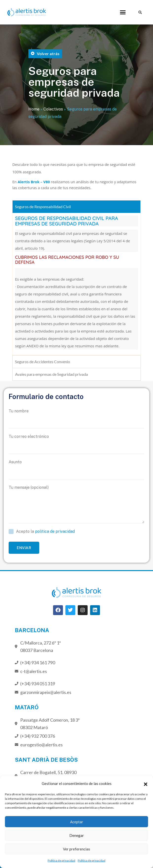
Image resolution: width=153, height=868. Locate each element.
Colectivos (53, 109)
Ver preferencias (76, 849)
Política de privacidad (61, 860)
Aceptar (77, 822)
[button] (146, 783)
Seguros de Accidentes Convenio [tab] (43, 362)
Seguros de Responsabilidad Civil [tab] (43, 207)
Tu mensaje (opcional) (76, 504)
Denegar (77, 835)
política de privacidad (55, 531)
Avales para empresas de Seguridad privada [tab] (51, 374)
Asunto (76, 469)
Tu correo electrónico (76, 444)
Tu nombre (76, 419)
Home (34, 109)
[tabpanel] (76, 284)
